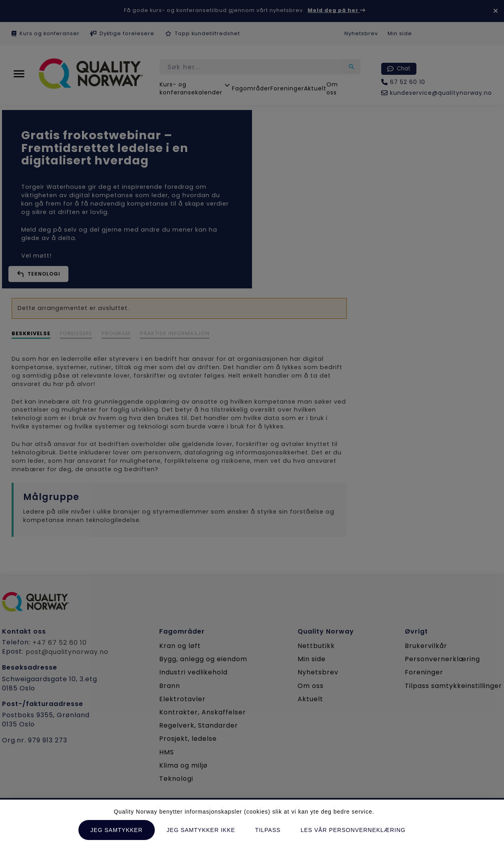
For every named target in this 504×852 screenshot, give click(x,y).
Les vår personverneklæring (353, 830)
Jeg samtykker (116, 830)
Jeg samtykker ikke (201, 830)
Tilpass (268, 830)
